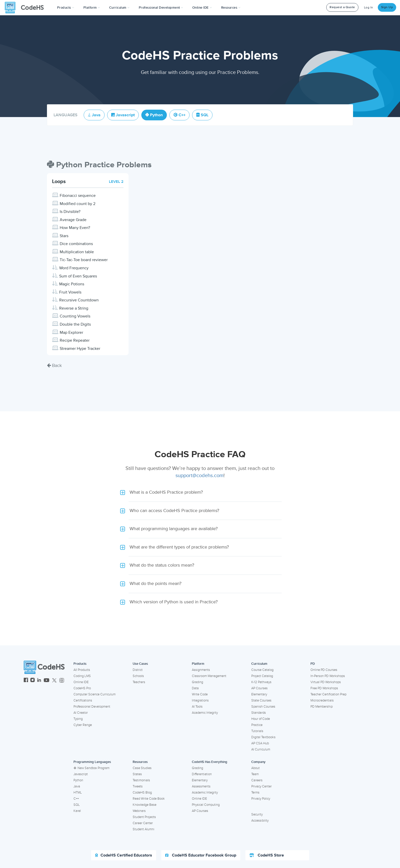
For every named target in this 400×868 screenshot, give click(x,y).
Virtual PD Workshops (326, 682)
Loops (59, 182)
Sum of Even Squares (78, 276)
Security (257, 814)
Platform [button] (92, 8)
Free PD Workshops (324, 688)
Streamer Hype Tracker (80, 349)
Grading (197, 682)
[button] (66, 8)
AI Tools (197, 707)
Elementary (259, 694)
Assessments (201, 786)
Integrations (200, 700)
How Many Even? (75, 228)
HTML (78, 793)
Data (195, 688)
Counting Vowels (75, 316)
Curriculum (259, 664)
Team (255, 774)
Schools (138, 676)
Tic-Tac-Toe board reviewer (84, 260)
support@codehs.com (199, 476)
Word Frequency (74, 268)
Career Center (143, 823)
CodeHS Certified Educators (124, 855)
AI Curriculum (261, 749)
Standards (259, 713)
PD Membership (322, 707)
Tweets (138, 786)
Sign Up (387, 7)
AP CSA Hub (260, 743)
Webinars (139, 811)
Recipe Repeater (75, 340)
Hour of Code (261, 719)
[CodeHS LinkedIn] (39, 681)
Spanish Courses (263, 707)
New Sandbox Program (91, 768)
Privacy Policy (261, 799)
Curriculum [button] (119, 8)
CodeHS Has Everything (210, 762)
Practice (257, 725)
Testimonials (141, 780)
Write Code (200, 694)
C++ (76, 799)
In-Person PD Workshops (328, 676)
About (255, 768)
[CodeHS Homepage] (26, 8)
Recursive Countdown (79, 300)
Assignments (201, 670)
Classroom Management (209, 676)
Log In (369, 8)
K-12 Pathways (261, 682)
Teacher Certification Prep (328, 694)
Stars (64, 236)
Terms (255, 793)
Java (77, 786)
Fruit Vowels (70, 292)
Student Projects (144, 817)
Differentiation (202, 774)
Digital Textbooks (263, 737)
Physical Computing (206, 805)
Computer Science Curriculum (95, 694)
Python (78, 780)
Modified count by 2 (78, 204)
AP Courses (259, 688)
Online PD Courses (324, 670)
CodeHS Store (267, 855)
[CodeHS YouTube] (47, 681)
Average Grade (73, 220)
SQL (77, 805)
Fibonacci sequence (78, 196)
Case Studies (142, 768)
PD (313, 664)
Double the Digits (75, 324)
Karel (77, 811)
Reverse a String (74, 308)
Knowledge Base (145, 805)
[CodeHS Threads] (62, 681)
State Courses (261, 700)
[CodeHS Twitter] (54, 681)
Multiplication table (77, 252)
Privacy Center (261, 786)
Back (54, 365)
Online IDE (81, 682)
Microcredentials (322, 700)
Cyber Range (83, 725)
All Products (82, 670)
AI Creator (81, 713)
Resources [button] (231, 8)
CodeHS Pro (82, 688)
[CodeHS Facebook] (26, 681)
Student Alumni (143, 829)
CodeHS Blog (142, 793)
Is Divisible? (70, 212)
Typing (78, 719)
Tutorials (257, 731)
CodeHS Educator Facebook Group (201, 855)
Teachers (139, 682)
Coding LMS (82, 676)
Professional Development (92, 707)
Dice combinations (76, 244)
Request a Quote (342, 7)
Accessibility (260, 821)
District (138, 670)
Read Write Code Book (149, 799)
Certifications (83, 700)
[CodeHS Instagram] (33, 681)
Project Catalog (262, 676)
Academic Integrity (205, 713)
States (137, 774)
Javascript (81, 774)
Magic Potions (72, 284)
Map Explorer (71, 333)
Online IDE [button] (202, 8)
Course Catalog (262, 670)
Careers (257, 780)
